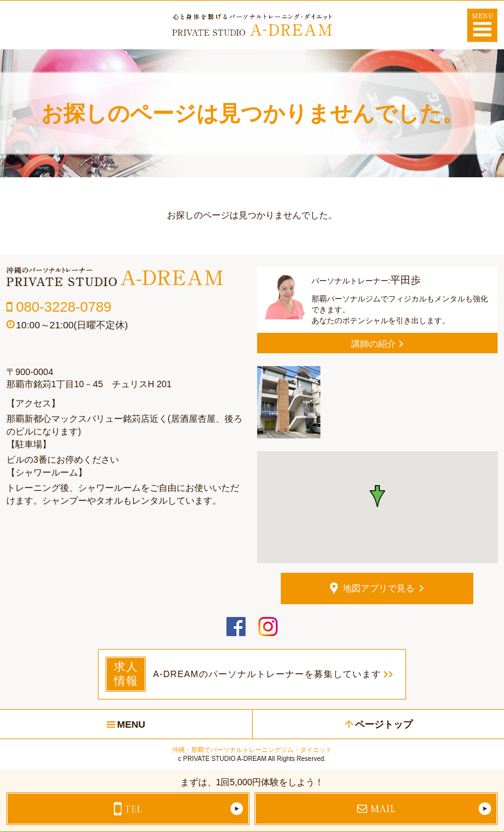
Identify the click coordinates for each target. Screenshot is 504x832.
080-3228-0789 (64, 307)
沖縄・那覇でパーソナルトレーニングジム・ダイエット (252, 750)
